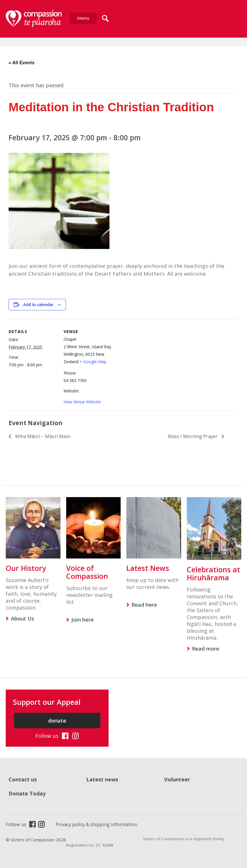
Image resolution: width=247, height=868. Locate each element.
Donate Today (27, 793)
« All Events (21, 63)
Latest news (102, 779)
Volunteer (177, 779)
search (105, 18)
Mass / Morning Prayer (193, 436)
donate (57, 721)
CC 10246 (105, 845)
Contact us (23, 779)
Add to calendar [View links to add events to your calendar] (38, 305)
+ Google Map (93, 362)
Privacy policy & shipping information (96, 824)
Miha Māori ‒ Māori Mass (42, 436)
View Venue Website (82, 402)
